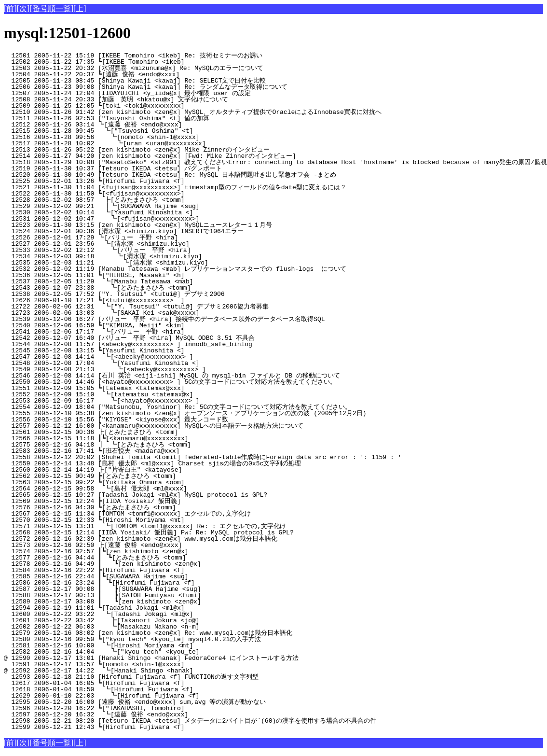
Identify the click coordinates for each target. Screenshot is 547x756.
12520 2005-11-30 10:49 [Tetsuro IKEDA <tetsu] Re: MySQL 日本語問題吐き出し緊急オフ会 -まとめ (170, 175)
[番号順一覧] (51, 8)
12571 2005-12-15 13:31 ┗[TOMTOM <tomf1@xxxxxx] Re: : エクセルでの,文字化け (161, 526)
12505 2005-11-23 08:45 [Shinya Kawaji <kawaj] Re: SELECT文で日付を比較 (165, 81)
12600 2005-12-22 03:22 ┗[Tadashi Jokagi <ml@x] (167, 614)
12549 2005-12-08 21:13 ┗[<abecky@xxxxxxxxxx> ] (166, 369)
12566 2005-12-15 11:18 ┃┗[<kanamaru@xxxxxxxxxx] (166, 438)
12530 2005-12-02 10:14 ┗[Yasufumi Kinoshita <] (167, 212)
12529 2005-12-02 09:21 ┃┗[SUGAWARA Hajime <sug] (165, 206)
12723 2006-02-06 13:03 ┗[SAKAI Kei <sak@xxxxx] (166, 313)
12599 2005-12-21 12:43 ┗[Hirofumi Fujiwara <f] (168, 727)
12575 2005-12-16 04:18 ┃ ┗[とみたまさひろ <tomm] (161, 445)
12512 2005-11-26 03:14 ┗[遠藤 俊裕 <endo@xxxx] (165, 125)
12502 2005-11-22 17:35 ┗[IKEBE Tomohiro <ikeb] (168, 62)
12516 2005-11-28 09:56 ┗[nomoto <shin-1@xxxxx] (166, 137)
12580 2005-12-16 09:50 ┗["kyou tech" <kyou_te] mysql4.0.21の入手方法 (164, 639)
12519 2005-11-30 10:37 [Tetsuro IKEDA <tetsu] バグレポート (166, 168)
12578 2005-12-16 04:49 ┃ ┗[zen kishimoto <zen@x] (164, 564)
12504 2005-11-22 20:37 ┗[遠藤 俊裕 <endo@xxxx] (165, 74)
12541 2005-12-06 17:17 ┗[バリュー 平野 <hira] (163, 332)
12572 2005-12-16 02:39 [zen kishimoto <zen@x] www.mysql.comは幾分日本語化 (165, 539)
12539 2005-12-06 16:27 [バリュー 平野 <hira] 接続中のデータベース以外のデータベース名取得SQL (164, 319)
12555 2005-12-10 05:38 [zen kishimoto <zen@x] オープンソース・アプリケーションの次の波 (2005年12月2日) (185, 413)
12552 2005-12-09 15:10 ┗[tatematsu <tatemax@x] (167, 394)
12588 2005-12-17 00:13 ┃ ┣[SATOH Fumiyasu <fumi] (164, 595)
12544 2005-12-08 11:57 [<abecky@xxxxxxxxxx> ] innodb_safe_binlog (169, 344)
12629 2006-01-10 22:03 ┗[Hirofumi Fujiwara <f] (166, 696)
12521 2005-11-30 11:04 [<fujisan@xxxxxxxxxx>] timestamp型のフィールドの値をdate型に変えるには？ (175, 187)
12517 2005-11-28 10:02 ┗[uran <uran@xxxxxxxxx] (166, 143)
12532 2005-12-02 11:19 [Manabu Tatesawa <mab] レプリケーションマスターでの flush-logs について (175, 269)
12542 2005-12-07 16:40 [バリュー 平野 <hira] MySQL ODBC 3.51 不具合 (163, 338)
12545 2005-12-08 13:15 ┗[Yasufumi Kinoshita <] (168, 350)
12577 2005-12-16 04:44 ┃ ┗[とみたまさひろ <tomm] (161, 558)
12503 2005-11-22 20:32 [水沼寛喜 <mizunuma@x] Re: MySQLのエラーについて (162, 68)
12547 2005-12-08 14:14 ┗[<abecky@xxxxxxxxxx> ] (167, 357)
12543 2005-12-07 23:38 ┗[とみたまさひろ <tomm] (162, 288)
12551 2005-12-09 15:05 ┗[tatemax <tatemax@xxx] (168, 388)
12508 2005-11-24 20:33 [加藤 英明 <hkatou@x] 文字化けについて (161, 99)
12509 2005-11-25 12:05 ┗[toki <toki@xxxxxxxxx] (168, 106)
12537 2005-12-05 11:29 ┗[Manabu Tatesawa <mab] (167, 281)
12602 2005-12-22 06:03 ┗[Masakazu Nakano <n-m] (166, 627)
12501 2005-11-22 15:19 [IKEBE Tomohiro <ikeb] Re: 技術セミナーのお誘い (163, 56)
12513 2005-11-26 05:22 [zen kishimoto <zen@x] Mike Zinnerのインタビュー (165, 150)
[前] (10, 8)
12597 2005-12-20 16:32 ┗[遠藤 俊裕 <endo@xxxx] (164, 714)
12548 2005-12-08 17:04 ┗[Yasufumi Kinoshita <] (166, 363)
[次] (23, 8)
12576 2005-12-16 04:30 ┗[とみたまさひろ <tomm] (163, 507)
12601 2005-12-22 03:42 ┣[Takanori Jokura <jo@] (166, 620)
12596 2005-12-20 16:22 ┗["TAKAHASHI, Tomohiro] (168, 708)
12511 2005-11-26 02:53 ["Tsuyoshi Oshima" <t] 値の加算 (167, 118)
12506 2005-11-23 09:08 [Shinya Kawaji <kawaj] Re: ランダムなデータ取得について (161, 87)
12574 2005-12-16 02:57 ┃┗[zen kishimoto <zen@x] (166, 551)
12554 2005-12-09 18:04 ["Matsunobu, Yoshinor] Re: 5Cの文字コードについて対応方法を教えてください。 (178, 407)
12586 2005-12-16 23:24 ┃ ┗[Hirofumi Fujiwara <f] (165, 583)
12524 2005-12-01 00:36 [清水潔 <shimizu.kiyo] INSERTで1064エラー (165, 231)
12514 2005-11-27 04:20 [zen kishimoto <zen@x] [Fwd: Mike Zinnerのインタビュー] (165, 156)
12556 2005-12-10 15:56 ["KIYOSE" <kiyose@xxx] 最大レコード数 (165, 420)
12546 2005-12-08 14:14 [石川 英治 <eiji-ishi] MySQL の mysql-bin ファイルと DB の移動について (172, 376)
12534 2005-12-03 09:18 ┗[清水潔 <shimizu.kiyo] (164, 256)
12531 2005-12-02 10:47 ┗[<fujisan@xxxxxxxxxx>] (166, 219)
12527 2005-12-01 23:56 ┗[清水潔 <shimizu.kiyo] (165, 244)
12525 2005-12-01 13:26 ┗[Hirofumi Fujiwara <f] (168, 181)
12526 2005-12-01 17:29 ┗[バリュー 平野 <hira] (163, 238)
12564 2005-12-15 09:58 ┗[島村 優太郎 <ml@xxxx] (164, 489)
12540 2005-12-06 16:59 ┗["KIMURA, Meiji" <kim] (168, 325)
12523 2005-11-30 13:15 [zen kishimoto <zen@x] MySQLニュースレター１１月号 (163, 225)
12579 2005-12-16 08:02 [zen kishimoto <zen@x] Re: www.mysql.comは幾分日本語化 (165, 633)
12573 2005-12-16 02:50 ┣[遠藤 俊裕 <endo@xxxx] (165, 545)
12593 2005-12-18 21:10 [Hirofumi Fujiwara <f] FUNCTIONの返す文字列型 (165, 677)
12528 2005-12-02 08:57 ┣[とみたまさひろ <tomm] (163, 200)
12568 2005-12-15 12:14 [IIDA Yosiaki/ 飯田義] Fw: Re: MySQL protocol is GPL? (168, 532)
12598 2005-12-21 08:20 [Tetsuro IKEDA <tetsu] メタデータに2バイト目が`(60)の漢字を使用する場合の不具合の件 (190, 721)
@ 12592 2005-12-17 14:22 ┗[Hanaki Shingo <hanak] (167, 671)
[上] (80, 8)
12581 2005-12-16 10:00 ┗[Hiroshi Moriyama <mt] (167, 645)
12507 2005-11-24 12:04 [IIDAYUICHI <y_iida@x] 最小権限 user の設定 (165, 93)
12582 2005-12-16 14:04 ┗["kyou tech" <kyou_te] (166, 652)
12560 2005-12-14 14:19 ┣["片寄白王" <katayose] (165, 470)
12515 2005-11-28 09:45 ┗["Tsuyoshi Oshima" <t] (167, 131)
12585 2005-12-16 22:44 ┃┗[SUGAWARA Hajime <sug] (166, 576)
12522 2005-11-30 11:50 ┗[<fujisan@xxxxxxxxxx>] (168, 194)
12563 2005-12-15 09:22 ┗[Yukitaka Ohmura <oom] (168, 482)
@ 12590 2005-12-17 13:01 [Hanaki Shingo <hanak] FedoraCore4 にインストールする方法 (163, 658)
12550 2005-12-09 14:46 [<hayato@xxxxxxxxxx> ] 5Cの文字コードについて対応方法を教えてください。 (170, 382)
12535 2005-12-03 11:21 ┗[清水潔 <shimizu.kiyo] (163, 263)
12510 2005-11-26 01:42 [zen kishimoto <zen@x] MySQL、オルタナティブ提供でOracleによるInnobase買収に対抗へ (193, 112)
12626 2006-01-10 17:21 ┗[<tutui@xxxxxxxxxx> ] (168, 300)
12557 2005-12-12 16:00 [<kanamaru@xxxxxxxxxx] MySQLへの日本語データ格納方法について (159, 426)
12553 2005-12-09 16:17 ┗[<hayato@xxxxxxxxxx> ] (166, 401)
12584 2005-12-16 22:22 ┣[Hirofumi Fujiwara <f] (168, 570)
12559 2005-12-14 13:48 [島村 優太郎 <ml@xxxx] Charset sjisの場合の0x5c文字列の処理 (160, 463)
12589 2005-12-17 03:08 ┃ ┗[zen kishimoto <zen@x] (164, 602)
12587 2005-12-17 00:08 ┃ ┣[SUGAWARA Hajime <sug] (164, 589)
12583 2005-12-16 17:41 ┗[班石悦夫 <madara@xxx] (165, 451)
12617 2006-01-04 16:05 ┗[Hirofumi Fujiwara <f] (168, 683)
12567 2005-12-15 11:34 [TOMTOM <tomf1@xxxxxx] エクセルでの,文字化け (163, 514)
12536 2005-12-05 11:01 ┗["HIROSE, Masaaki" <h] (168, 275)
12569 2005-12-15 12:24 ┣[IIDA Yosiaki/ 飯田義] (166, 501)
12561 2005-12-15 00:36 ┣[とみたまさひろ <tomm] (163, 432)
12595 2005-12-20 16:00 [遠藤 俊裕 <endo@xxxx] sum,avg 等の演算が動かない (161, 702)
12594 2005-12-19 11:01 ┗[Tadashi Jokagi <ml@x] (168, 608)
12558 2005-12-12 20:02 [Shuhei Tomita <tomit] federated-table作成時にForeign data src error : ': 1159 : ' (203, 457)
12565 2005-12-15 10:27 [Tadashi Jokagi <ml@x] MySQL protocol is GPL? (169, 495)
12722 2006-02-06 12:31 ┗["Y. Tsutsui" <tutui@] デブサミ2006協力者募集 (161, 307)
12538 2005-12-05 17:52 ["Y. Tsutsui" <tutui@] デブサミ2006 (167, 294)
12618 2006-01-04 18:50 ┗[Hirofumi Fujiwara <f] (167, 689)
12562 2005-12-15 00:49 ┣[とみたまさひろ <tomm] (163, 476)
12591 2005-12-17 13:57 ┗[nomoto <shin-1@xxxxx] (168, 664)
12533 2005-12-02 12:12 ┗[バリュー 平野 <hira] (162, 250)
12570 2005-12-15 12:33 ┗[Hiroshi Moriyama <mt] (168, 520)
